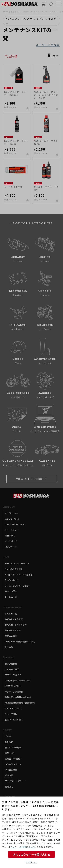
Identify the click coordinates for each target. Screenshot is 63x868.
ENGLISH (32, 862)
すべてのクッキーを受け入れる (31, 854)
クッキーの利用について (23, 847)
